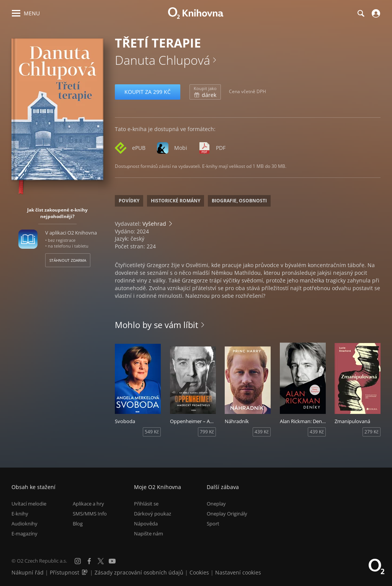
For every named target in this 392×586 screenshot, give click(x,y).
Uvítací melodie (29, 504)
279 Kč (372, 432)
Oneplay (216, 504)
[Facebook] (89, 561)
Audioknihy (24, 524)
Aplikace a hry (88, 504)
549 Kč (152, 432)
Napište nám (149, 533)
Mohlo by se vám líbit (157, 325)
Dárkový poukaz (153, 514)
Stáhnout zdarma (68, 260)
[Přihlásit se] (375, 13)
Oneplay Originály (227, 514)
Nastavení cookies (238, 572)
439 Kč (262, 432)
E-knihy (20, 514)
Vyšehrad (154, 224)
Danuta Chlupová (163, 60)
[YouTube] (112, 561)
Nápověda (146, 524)
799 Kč (207, 432)
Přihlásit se (146, 504)
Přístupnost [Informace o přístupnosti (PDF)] (65, 572)
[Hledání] (361, 13)
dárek (205, 92)
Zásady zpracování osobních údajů (139, 572)
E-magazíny (24, 533)
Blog (78, 524)
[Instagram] (78, 561)
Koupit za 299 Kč (148, 92)
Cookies (199, 572)
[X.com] (101, 561)
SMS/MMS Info (90, 514)
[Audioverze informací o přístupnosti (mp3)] (85, 572)
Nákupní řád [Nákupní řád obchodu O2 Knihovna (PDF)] (28, 572)
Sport (213, 524)
